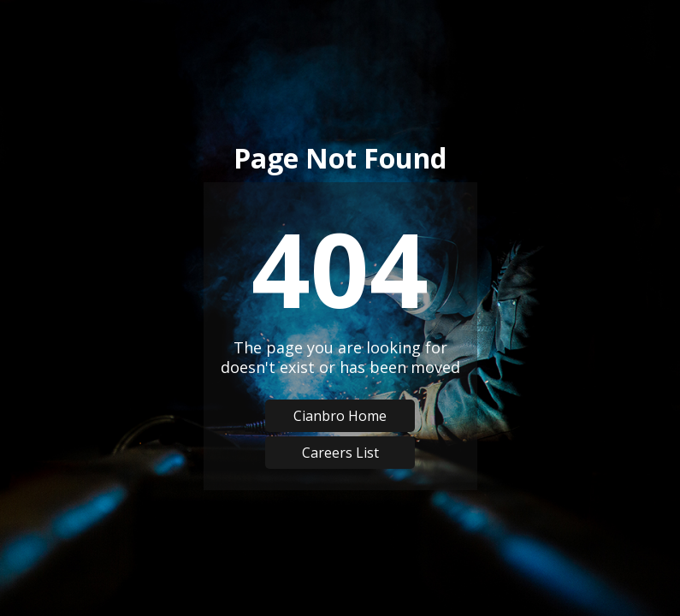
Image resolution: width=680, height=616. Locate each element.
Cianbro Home (340, 416)
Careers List (340, 453)
